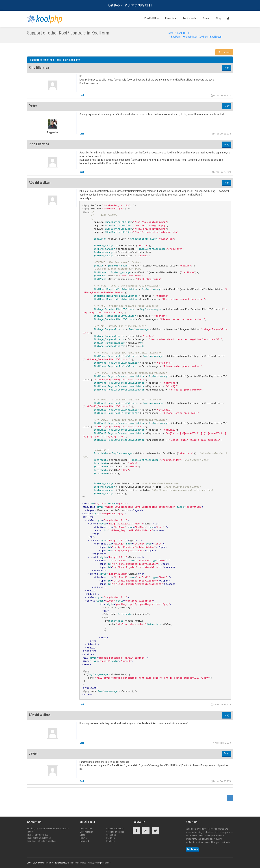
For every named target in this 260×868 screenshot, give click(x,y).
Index (171, 33)
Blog (218, 18)
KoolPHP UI (152, 18)
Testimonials (190, 18)
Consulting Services (115, 832)
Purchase (110, 841)
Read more (192, 849)
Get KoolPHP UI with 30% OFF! (130, 5)
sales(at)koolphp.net (42, 838)
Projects (171, 18)
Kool (82, 96)
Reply (227, 68)
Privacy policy (94, 863)
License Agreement (115, 829)
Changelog (111, 835)
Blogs (83, 835)
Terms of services (78, 863)
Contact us (106, 863)
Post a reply (225, 52)
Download (84, 841)
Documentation (87, 832)
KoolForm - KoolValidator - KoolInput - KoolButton (196, 37)
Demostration (86, 829)
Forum (206, 18)
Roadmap (110, 838)
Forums (83, 838)
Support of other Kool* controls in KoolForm (55, 60)
